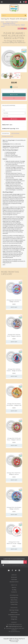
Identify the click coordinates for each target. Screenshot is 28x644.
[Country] (14, 113)
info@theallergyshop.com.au (14, 626)
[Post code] (14, 116)
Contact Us (14, 592)
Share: (22, 29)
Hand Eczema (14, 612)
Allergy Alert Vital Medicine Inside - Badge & (14, 543)
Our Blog (14, 590)
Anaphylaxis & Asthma (14, 615)
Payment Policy (14, 602)
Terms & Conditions (16, 565)
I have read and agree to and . (14, 565)
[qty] (14, 110)
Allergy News (14, 619)
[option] (14, 59)
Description (6, 133)
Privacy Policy (23, 565)
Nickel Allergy (14, 617)
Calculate (14, 119)
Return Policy (14, 600)
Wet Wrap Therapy (14, 610)
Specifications (15, 133)
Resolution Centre (14, 582)
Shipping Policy (14, 598)
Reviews (8, 136)
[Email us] (9, 570)
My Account (14, 577)
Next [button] (22, 76)
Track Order (14, 580)
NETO (17, 642)
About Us (14, 587)
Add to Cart (14, 95)
